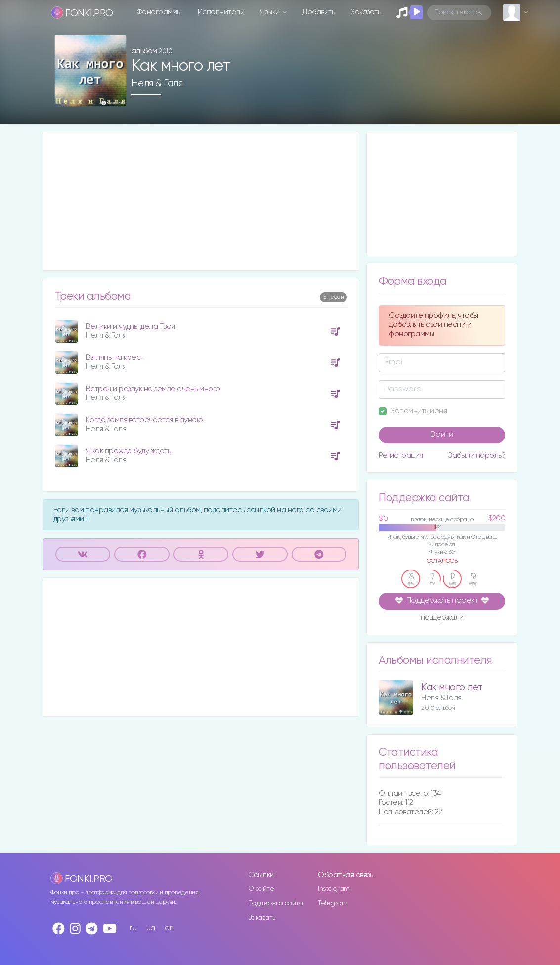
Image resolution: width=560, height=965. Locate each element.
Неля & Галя (157, 83)
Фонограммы (159, 12)
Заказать (366, 12)
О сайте (261, 889)
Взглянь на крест (115, 358)
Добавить (319, 12)
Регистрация (401, 456)
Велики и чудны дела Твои (131, 327)
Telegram (333, 903)
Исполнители (221, 12)
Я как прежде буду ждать (129, 451)
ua (151, 928)
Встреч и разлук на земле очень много (153, 389)
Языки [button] (271, 12)
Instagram (334, 889)
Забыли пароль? (476, 456)
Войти (442, 435)
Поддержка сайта (276, 903)
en (169, 928)
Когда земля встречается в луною (145, 420)
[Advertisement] (201, 201)
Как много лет (452, 687)
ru (133, 928)
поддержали (442, 618)
